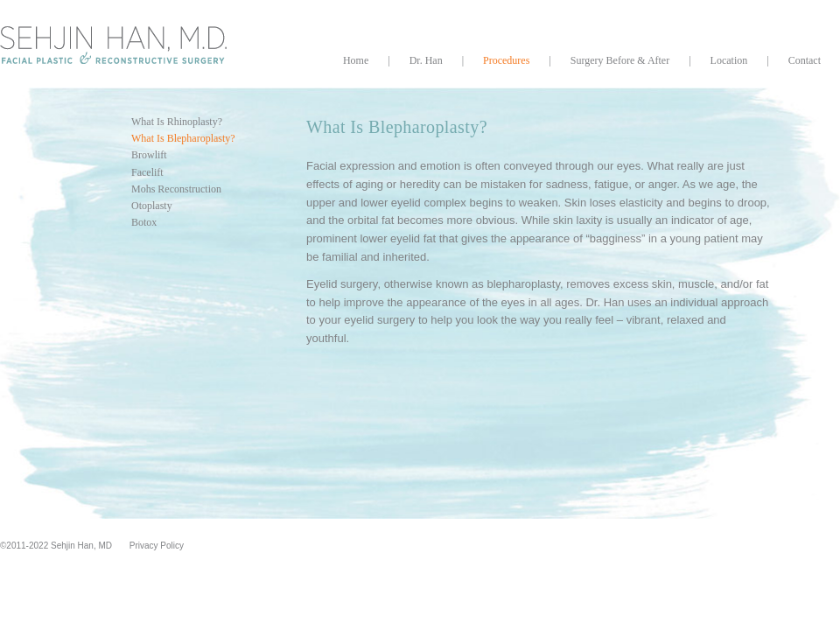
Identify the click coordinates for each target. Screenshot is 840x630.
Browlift (149, 155)
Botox (144, 222)
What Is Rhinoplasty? (177, 122)
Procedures (506, 60)
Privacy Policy (157, 546)
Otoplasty (152, 206)
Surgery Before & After (620, 60)
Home (356, 60)
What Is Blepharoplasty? (183, 138)
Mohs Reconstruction (176, 189)
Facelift (147, 172)
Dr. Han (426, 60)
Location (729, 60)
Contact (805, 60)
